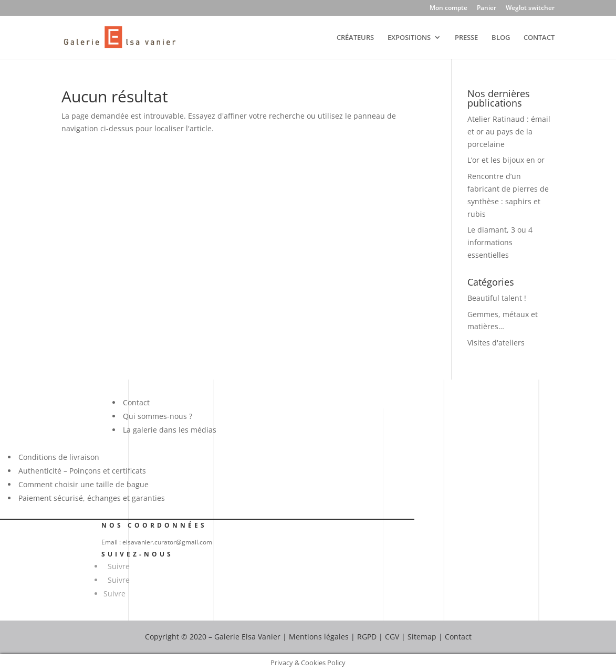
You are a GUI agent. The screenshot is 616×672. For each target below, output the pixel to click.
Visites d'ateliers (496, 343)
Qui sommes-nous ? (158, 416)
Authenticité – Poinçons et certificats (82, 471)
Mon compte (448, 8)
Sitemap (422, 637)
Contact (136, 402)
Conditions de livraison (59, 457)
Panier (487, 8)
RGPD (367, 637)
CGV (392, 637)
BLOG (501, 38)
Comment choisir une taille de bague (83, 484)
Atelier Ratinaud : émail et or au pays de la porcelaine (509, 132)
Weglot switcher (530, 8)
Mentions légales (319, 637)
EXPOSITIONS (409, 38)
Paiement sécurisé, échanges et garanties (92, 498)
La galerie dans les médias (170, 430)
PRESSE (466, 38)
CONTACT (539, 38)
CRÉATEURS (355, 38)
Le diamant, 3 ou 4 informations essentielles (500, 242)
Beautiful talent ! (497, 298)
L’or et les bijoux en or (506, 160)
